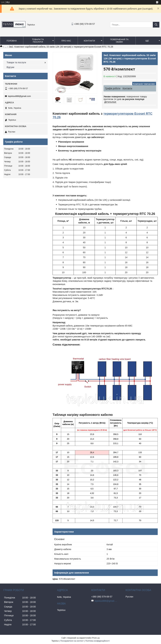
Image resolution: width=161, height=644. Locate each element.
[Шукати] (156, 25)
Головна (12, 41)
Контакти (89, 41)
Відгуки (10, 67)
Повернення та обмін (119, 41)
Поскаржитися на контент (72, 641)
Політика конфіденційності (97, 641)
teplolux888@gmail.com (19, 96)
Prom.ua (96, 638)
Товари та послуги (38, 41)
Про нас (66, 41)
